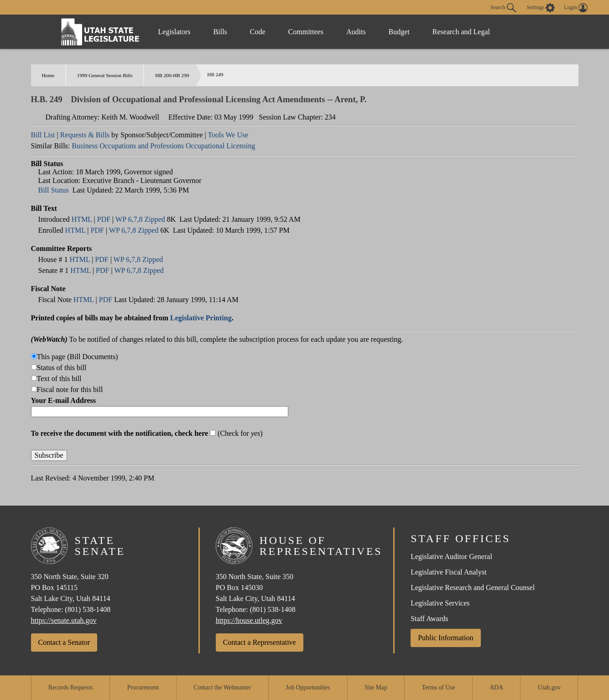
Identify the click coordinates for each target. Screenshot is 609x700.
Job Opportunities (308, 687)
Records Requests (70, 687)
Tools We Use (228, 135)
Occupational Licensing (220, 146)
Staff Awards (429, 619)
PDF (104, 219)
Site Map (376, 687)
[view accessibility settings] (541, 8)
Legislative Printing (201, 318)
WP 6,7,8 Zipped (140, 219)
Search (503, 8)
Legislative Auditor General (451, 556)
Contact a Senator (64, 642)
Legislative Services (440, 603)
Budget (399, 32)
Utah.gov (549, 687)
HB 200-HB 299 (172, 75)
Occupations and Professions (142, 146)
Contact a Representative (260, 642)
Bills (220, 32)
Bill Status (54, 190)
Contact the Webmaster (222, 687)
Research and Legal (461, 32)
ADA (497, 687)
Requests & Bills (85, 135)
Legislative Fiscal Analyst (448, 572)
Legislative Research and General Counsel (473, 588)
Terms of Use (439, 687)
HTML (82, 219)
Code (258, 32)
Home (48, 75)
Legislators (174, 32)
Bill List (43, 135)
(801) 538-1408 (88, 609)
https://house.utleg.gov (249, 620)
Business (85, 146)
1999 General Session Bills (105, 75)
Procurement (143, 687)
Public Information (445, 638)
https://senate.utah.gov (64, 620)
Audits (356, 32)
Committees (306, 32)
